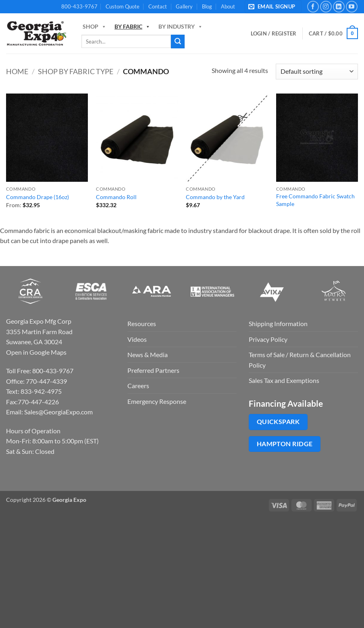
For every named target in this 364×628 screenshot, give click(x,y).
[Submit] (178, 42)
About (228, 6)
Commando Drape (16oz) (37, 197)
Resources (142, 323)
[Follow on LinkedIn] (339, 7)
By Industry (181, 26)
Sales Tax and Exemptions (284, 380)
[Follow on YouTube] (352, 7)
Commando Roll (116, 197)
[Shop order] (317, 72)
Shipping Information (278, 323)
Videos (137, 339)
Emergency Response (157, 401)
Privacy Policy (268, 339)
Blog (207, 6)
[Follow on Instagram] (326, 7)
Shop (95, 26)
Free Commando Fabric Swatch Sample (315, 200)
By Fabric (132, 26)
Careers (138, 386)
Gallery (184, 6)
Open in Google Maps (36, 352)
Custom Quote (123, 6)
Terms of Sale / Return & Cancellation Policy (300, 360)
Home (17, 71)
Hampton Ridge (285, 444)
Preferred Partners (153, 370)
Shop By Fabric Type (76, 71)
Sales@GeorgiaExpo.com (58, 412)
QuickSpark (278, 422)
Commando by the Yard (215, 197)
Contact (158, 6)
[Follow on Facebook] (313, 7)
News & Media (148, 355)
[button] (273, 7)
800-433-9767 (79, 6)
